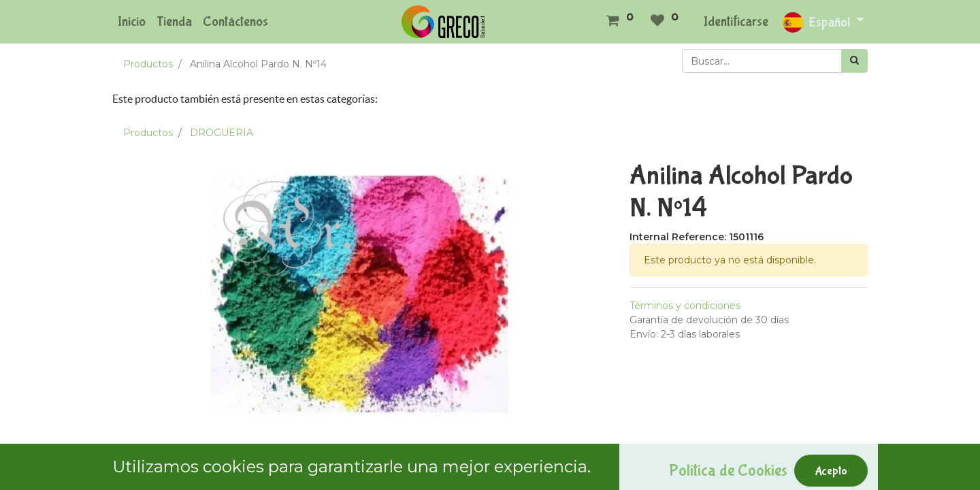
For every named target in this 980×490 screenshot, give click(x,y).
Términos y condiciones (685, 306)
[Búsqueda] (854, 61)
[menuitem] (132, 22)
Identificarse (736, 21)
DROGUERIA (222, 133)
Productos (148, 64)
